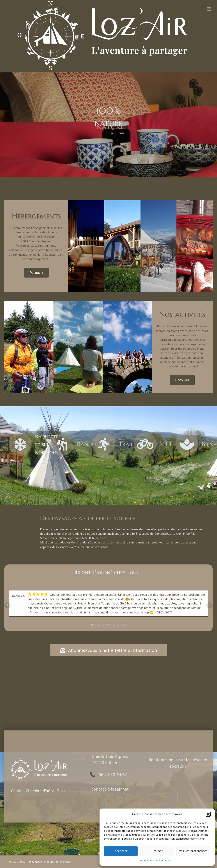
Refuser (157, 851)
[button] (208, 814)
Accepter (121, 851)
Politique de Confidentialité (155, 860)
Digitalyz (65, 862)
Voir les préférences (193, 851)
